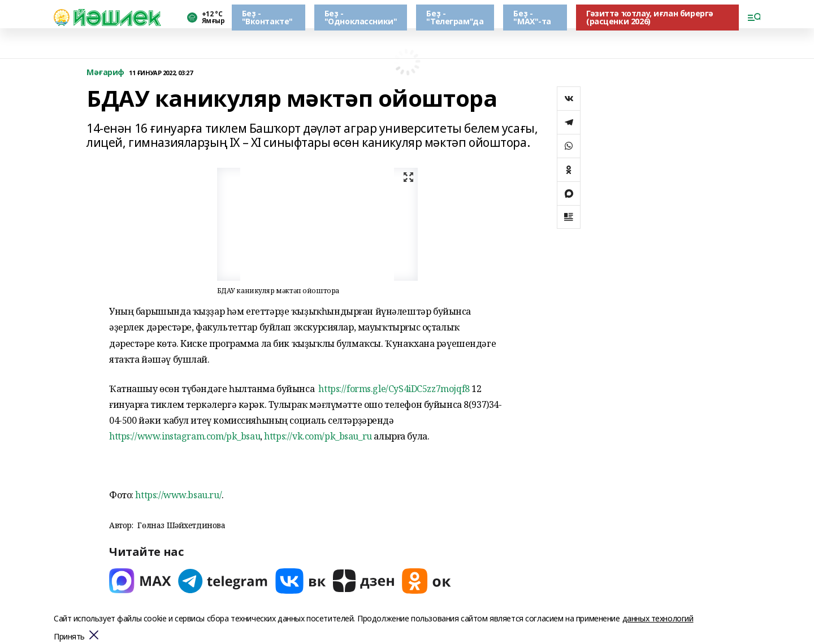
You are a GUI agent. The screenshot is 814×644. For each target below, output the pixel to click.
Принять (69, 637)
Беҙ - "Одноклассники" (361, 17)
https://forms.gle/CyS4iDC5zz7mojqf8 (394, 389)
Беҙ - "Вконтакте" (267, 17)
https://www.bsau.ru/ (178, 495)
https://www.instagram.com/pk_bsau (185, 436)
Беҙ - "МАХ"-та (532, 17)
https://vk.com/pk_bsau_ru (318, 436)
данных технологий (658, 618)
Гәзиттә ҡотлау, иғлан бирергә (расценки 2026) (650, 17)
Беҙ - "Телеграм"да (455, 17)
